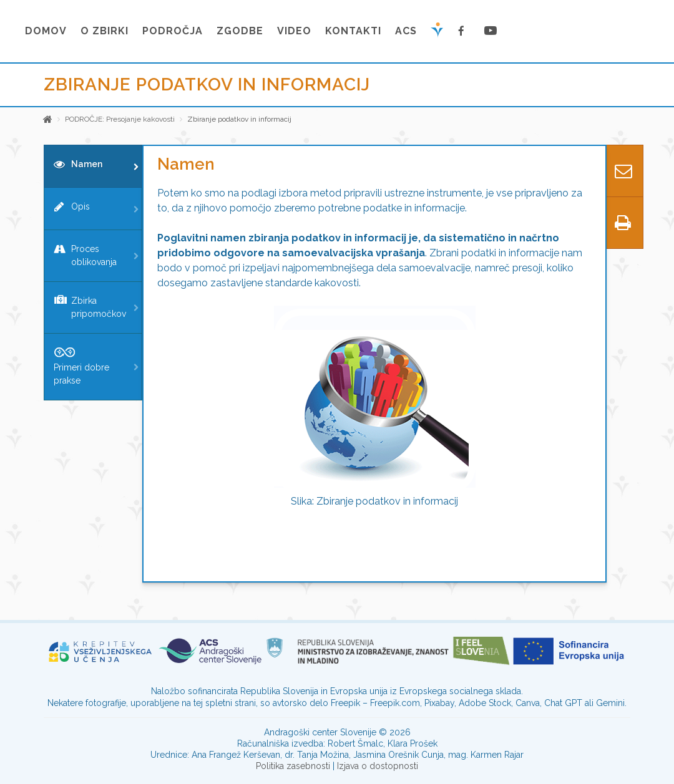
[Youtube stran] (491, 31)
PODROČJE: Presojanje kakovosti (120, 119)
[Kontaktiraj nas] (623, 171)
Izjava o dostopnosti (378, 766)
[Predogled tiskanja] (623, 223)
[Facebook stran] (464, 31)
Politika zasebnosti (293, 766)
